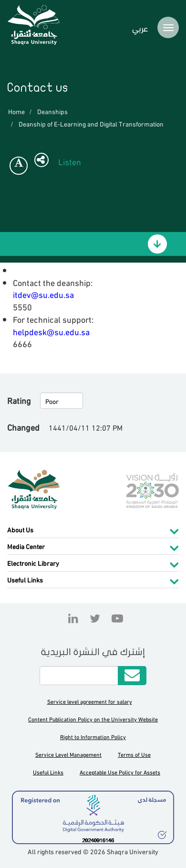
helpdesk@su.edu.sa (51, 331)
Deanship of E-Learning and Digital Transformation (91, 123)
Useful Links (25, 579)
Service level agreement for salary (90, 701)
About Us (20, 529)
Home (16, 111)
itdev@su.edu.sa (43, 294)
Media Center (26, 546)
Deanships (52, 111)
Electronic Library (33, 563)
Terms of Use (134, 754)
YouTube (115, 618)
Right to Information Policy (93, 736)
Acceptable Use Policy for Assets (120, 772)
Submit (132, 676)
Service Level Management (68, 754)
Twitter (95, 618)
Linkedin (73, 618)
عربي (140, 27)
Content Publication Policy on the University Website (93, 719)
